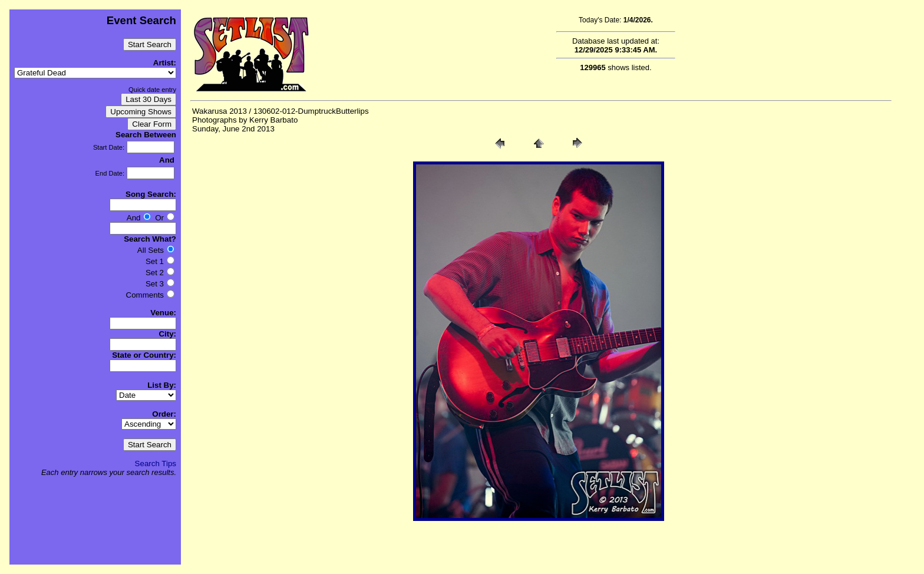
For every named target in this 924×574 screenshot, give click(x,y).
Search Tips (156, 464)
